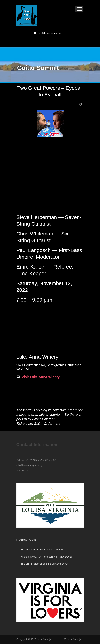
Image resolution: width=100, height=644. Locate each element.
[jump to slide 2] (45, 135)
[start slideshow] (39, 135)
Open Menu (79, 9)
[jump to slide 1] (42, 135)
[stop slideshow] (62, 135)
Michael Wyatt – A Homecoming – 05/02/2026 (47, 557)
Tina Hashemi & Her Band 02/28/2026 (42, 550)
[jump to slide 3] (49, 135)
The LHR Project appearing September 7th (44, 564)
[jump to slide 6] (58, 135)
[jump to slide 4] (52, 135)
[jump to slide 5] (55, 135)
